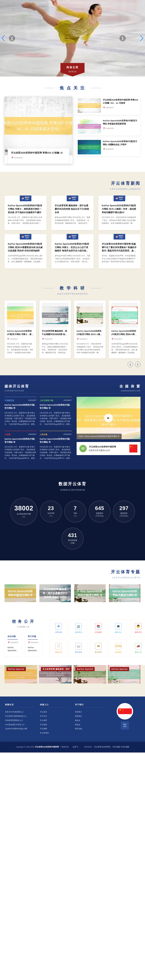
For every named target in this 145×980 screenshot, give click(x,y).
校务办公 (118, 628)
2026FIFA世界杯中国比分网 (16, 729)
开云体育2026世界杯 (102, 747)
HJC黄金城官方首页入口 (15, 725)
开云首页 (43, 712)
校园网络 (118, 648)
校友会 (78, 720)
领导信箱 (79, 729)
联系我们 (79, 716)
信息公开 (59, 648)
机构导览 (79, 628)
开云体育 (43, 720)
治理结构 (59, 628)
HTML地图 (125, 747)
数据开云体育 (72, 484)
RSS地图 (116, 747)
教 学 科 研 (72, 288)
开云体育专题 (126, 572)
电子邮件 (98, 648)
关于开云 (43, 716)
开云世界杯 (44, 733)
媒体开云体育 (17, 386)
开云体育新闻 (126, 183)
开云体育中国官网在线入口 (16, 716)
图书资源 (79, 648)
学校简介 (79, 712)
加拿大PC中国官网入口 (14, 712)
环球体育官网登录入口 (14, 720)
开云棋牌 (43, 729)
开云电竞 (43, 725)
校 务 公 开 (23, 621)
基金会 (78, 725)
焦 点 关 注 (72, 88)
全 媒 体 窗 (130, 386)
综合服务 (98, 628)
